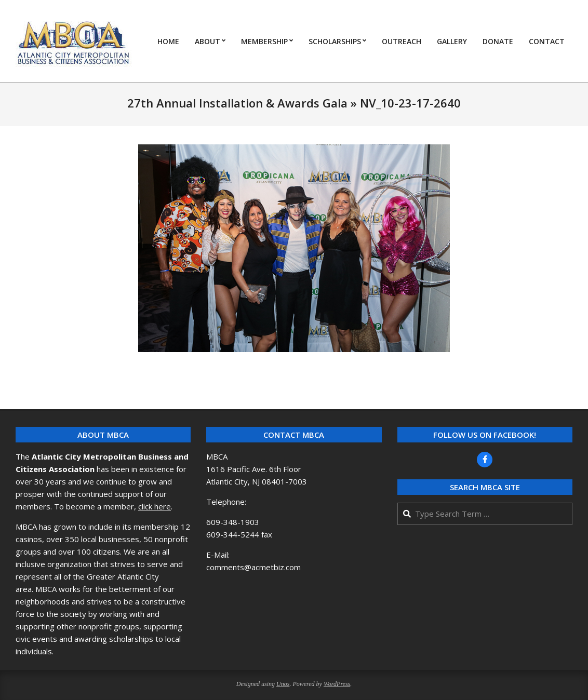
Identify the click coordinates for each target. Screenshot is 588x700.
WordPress (337, 684)
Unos (283, 684)
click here (155, 506)
